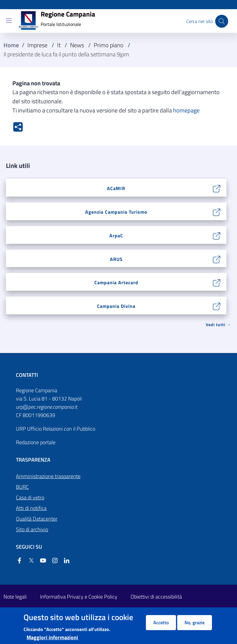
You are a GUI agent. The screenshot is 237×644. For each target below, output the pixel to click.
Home (11, 45)
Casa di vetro (30, 497)
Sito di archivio (32, 529)
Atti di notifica (31, 508)
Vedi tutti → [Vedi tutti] (218, 325)
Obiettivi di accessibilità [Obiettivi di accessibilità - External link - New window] (156, 597)
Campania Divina (116, 306)
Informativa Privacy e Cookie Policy (79, 597)
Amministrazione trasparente (48, 476)
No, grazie (195, 622)
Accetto (161, 622)
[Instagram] (52, 561)
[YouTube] (41, 561)
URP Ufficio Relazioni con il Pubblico (56, 429)
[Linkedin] (64, 561)
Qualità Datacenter (37, 519)
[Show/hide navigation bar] (9, 21)
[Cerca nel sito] (222, 21)
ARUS (116, 259)
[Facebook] (19, 561)
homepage (186, 110)
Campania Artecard (116, 282)
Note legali (15, 597)
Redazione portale (36, 442)
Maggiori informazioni (52, 637)
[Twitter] (29, 561)
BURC (22, 487)
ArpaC (116, 236)
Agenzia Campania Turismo (116, 212)
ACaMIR (116, 188)
